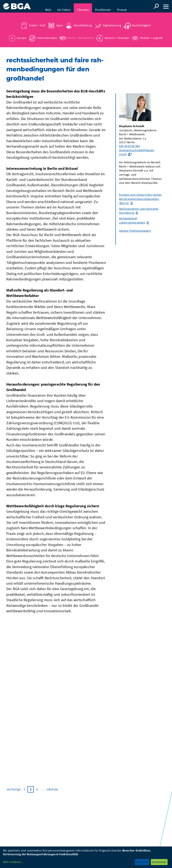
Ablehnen (142, 862)
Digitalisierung (112, 22)
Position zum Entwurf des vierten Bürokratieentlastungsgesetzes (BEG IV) (140, 200)
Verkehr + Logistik (151, 35)
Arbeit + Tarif (37, 22)
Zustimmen (159, 862)
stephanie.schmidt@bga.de (136, 151)
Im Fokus (64, 6)
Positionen (103, 6)
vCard (123, 155)
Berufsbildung (83, 22)
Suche (156, 6)
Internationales (47, 35)
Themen (83, 6)
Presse (122, 6)
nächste (52, 790)
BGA (48, 6)
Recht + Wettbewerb (81, 35)
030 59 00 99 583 (129, 147)
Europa (22, 35)
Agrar (60, 22)
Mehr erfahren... (13, 862)
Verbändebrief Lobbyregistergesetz (132, 221)
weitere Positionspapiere (135, 231)
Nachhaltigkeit (141, 22)
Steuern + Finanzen (117, 35)
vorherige (14, 790)
